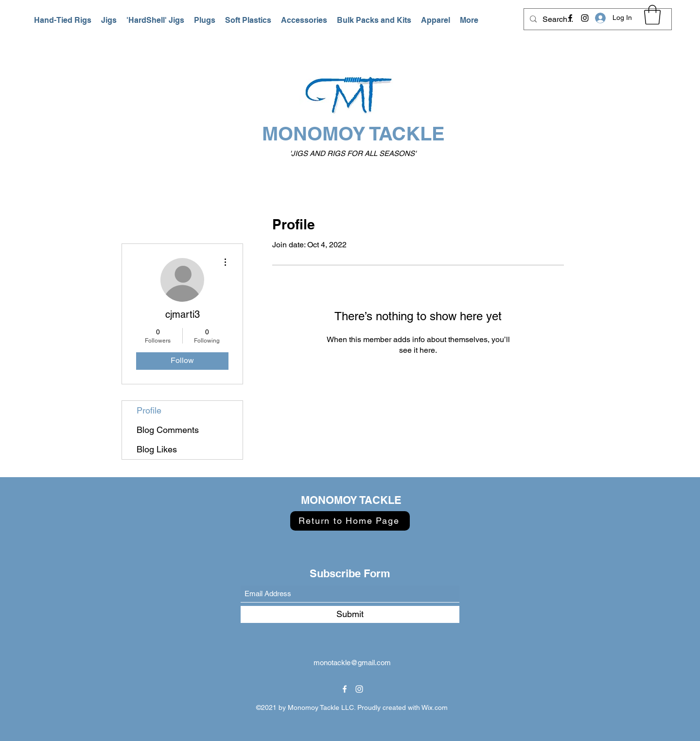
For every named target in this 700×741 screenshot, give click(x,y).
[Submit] (350, 614)
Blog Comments (168, 430)
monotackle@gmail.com (352, 663)
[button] (63, 20)
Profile (149, 410)
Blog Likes (157, 449)
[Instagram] (585, 18)
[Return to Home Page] (350, 521)
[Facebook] (570, 18)
